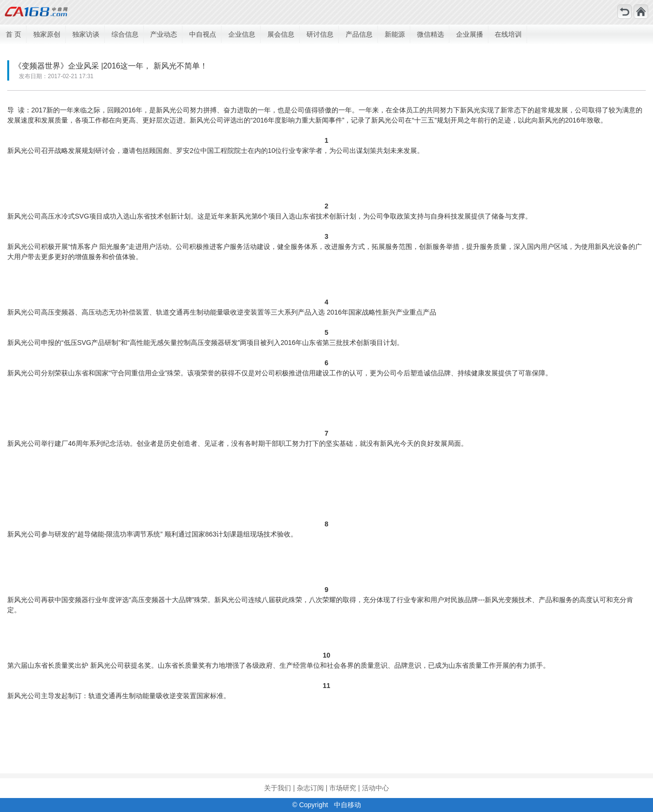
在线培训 (508, 34)
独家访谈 (86, 34)
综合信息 (125, 34)
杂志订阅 (310, 788)
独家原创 (47, 34)
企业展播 (470, 34)
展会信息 (281, 34)
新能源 (395, 34)
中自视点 (203, 34)
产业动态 (164, 34)
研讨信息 (320, 34)
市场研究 (343, 788)
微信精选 (431, 34)
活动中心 (375, 788)
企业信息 (242, 34)
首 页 (14, 34)
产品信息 (359, 34)
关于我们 (278, 788)
